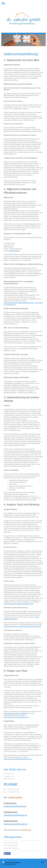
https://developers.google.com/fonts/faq (16, 713)
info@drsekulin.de (14, 251)
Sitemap (17, 862)
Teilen (7, 854)
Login (43, 862)
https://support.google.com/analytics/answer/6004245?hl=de (22, 626)
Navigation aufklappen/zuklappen (23, 3)
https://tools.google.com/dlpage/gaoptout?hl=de (18, 604)
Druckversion (8, 862)
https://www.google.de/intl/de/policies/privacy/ (18, 759)
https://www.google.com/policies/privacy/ (16, 717)
